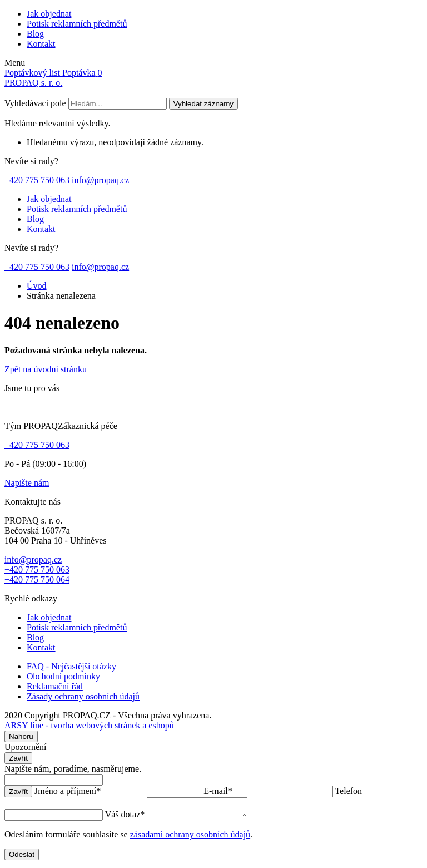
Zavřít (18, 758)
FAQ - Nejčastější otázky (71, 666)
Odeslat (22, 858)
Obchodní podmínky (63, 676)
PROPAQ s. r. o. (33, 83)
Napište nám (27, 483)
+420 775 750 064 (37, 580)
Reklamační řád (55, 686)
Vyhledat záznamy (203, 104)
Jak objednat (49, 14)
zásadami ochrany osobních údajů (190, 838)
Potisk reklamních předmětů (77, 24)
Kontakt (41, 44)
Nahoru (21, 736)
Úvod (37, 286)
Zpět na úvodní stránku (46, 369)
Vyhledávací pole (35, 103)
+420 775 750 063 (37, 180)
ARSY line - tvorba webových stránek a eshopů (89, 725)
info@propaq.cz (100, 180)
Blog (35, 34)
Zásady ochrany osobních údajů (83, 696)
